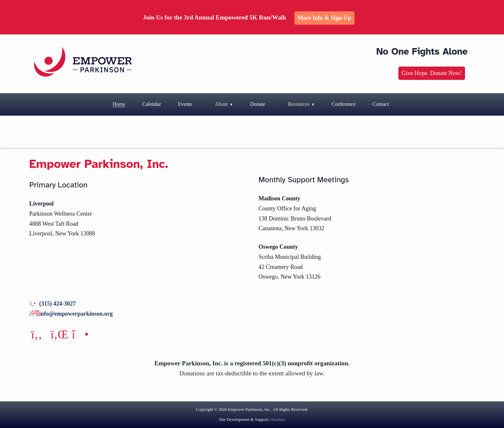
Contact (381, 104)
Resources (299, 104)
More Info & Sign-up (324, 18)
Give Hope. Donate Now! (432, 73)
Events (185, 104)
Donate (258, 104)
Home (119, 104)
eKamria (278, 419)
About (221, 104)
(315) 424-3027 (58, 304)
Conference (344, 104)
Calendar (152, 104)
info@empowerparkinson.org (76, 314)
